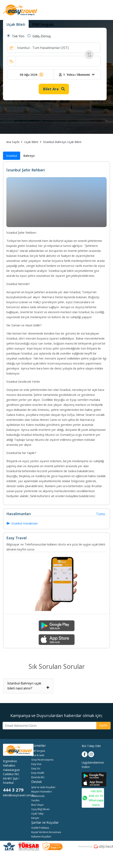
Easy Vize (36, 764)
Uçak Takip (37, 814)
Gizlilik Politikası (40, 828)
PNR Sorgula (38, 751)
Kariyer (35, 818)
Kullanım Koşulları (41, 837)
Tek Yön (18, 36)
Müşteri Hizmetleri (42, 792)
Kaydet (103, 725)
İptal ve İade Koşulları (43, 787)
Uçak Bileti (31, 142)
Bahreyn (29, 156)
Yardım (35, 800)
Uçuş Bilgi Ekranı (40, 809)
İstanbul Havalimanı (22, 523)
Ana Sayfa (13, 142)
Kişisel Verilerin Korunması (46, 832)
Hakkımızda (38, 796)
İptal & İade (38, 755)
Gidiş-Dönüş (42, 36)
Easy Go (36, 768)
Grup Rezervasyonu (42, 760)
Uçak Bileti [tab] (16, 24)
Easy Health (38, 773)
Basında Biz (38, 777)
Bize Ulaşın (37, 805)
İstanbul (12, 156)
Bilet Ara (54, 89)
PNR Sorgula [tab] (43, 24)
